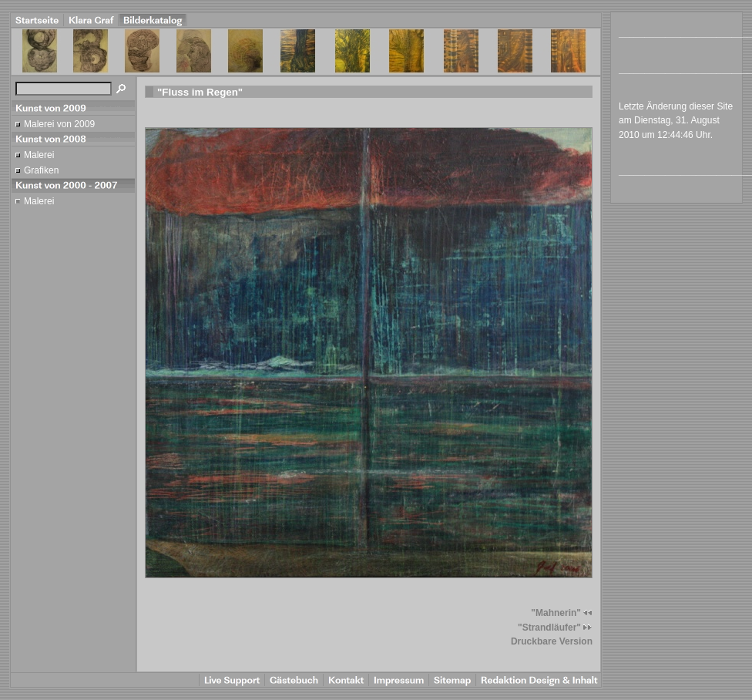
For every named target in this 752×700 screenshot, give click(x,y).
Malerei (39, 155)
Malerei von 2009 (59, 124)
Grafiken (41, 170)
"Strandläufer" (555, 628)
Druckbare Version (552, 641)
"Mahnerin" (562, 613)
